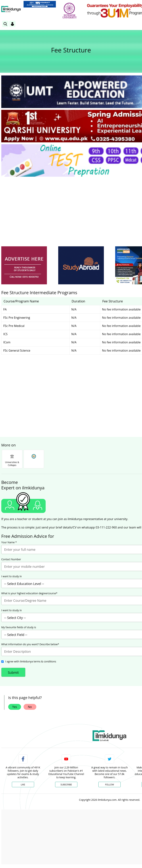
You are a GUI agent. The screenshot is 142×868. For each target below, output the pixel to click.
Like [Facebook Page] (23, 785)
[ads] (24, 265)
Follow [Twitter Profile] (110, 785)
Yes (15, 707)
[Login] (12, 24)
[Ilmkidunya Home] (11, 9)
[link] (40, 4)
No (30, 707)
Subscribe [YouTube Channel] (66, 785)
